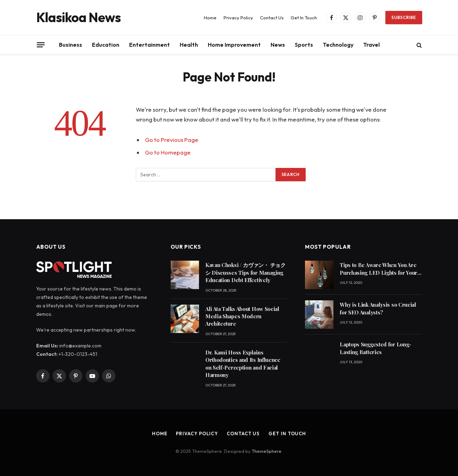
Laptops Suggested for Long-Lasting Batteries (376, 348)
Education (106, 45)
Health (189, 45)
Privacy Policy (238, 18)
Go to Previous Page (172, 140)
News (278, 45)
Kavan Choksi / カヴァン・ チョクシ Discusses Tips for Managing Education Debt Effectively (245, 272)
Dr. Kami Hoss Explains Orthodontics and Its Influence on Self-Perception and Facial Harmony (243, 364)
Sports (304, 45)
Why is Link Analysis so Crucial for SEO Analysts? (378, 308)
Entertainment (150, 45)
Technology (338, 45)
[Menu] (40, 45)
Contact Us (272, 18)
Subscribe (404, 17)
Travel (371, 45)
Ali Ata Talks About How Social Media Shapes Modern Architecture (242, 316)
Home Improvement (234, 45)
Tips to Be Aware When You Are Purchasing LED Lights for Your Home (379, 269)
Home (210, 18)
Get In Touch (304, 18)
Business (71, 45)
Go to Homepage (168, 152)
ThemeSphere (267, 451)
